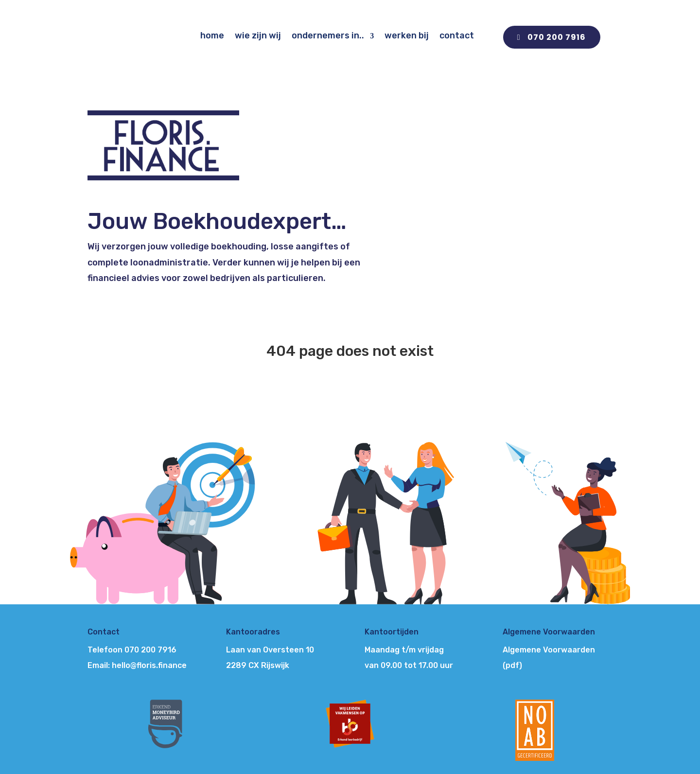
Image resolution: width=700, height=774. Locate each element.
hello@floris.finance (149, 665)
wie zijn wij (258, 35)
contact (457, 35)
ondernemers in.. (328, 35)
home (212, 35)
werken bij (407, 35)
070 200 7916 (557, 37)
